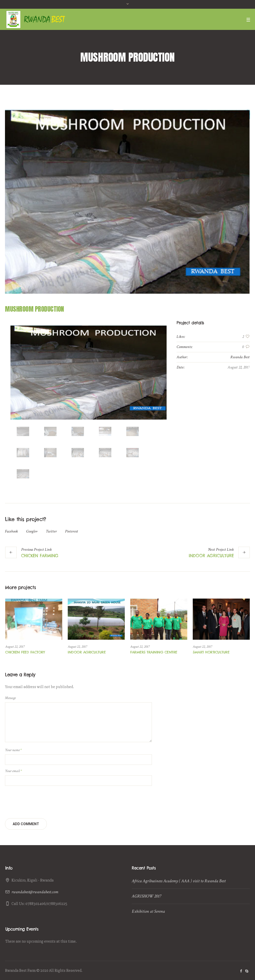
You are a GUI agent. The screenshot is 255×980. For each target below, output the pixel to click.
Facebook (11, 531)
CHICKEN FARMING (40, 556)
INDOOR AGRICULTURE (211, 556)
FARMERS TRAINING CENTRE (154, 652)
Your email (13, 771)
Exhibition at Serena (148, 911)
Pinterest (71, 531)
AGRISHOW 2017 (146, 896)
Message (10, 698)
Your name (13, 750)
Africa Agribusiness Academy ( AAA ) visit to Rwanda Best (179, 881)
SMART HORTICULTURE (211, 652)
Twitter (51, 531)
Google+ (32, 531)
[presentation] (43, 801)
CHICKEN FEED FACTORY (25, 652)
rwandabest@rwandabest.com (35, 892)
